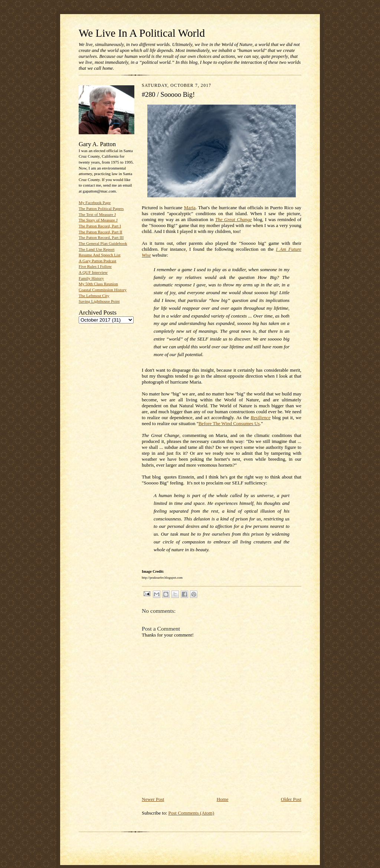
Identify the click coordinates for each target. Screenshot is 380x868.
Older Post (291, 799)
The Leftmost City (94, 296)
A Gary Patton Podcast (97, 261)
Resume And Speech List (100, 255)
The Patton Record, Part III (101, 237)
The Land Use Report (96, 249)
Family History (91, 278)
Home (223, 799)
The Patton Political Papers (101, 208)
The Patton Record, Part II (101, 232)
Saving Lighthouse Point (99, 301)
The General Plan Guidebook (103, 243)
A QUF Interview (93, 272)
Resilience (261, 417)
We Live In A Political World (142, 33)
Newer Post (153, 799)
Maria (190, 208)
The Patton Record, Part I (100, 226)
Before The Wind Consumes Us (229, 423)
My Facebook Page (95, 203)
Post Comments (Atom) (191, 813)
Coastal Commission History (103, 290)
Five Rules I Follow (95, 266)
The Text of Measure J (97, 214)
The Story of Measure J (98, 220)
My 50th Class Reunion (98, 284)
